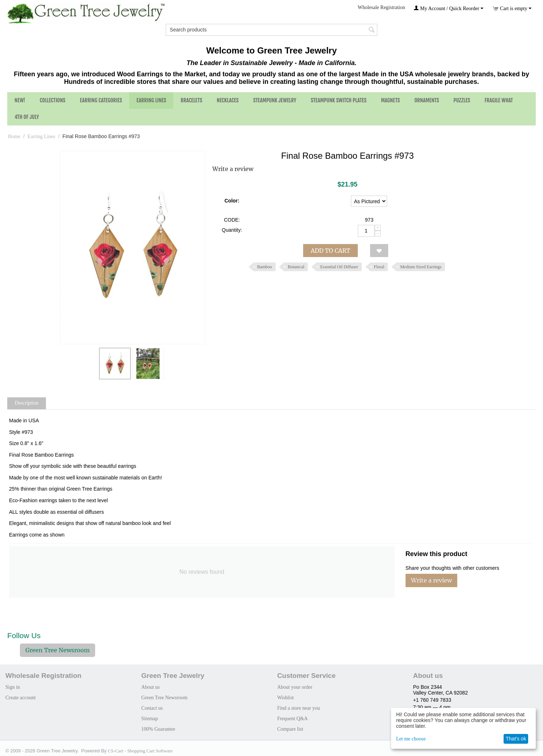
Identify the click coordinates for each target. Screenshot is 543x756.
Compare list (290, 729)
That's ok (516, 739)
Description (27, 403)
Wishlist (285, 698)
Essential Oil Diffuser (339, 267)
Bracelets (191, 100)
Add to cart (330, 251)
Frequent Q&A (292, 719)
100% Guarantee (158, 729)
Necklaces (228, 100)
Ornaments (427, 100)
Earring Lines (151, 100)
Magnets (390, 100)
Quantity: (232, 230)
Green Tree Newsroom (58, 650)
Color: (232, 201)
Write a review (233, 169)
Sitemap (150, 719)
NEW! (20, 100)
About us (151, 687)
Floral (379, 267)
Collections (53, 100)
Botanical (296, 267)
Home (14, 136)
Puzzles (462, 100)
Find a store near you (298, 708)
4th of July (27, 117)
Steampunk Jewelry (275, 100)
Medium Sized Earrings (421, 267)
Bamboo (265, 267)
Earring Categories (101, 100)
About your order (295, 687)
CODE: (232, 220)
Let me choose (411, 739)
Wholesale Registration (381, 7)
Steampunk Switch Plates (339, 100)
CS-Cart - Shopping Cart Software (140, 751)
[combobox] (271, 30)
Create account (21, 698)
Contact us (152, 708)
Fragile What (499, 100)
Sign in (13, 687)
